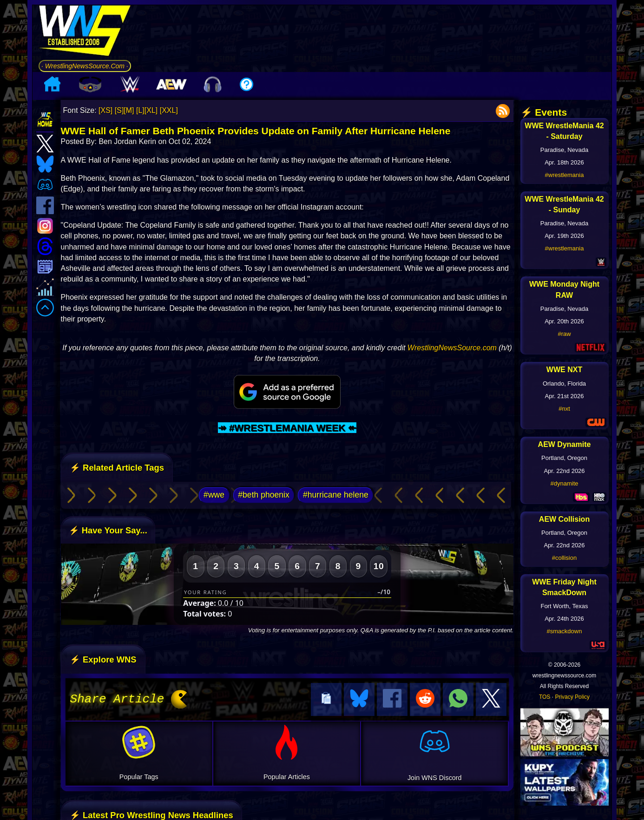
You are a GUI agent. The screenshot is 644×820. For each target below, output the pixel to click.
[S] (119, 110)
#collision (564, 558)
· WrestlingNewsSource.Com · (85, 66)
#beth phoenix (264, 495)
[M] (129, 110)
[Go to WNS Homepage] (85, 32)
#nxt (564, 409)
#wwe (214, 495)
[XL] (151, 110)
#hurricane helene (336, 495)
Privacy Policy (572, 697)
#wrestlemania (565, 175)
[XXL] (169, 110)
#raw (564, 334)
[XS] (105, 110)
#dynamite (565, 483)
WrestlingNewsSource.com (452, 348)
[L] (140, 110)
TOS (545, 697)
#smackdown (565, 631)
